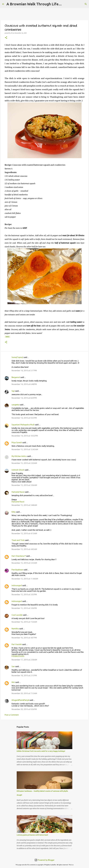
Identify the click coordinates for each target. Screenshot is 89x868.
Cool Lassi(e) (17, 615)
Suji (13, 391)
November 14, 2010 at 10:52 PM (25, 436)
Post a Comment (12, 715)
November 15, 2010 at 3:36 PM (24, 608)
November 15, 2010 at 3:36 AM (24, 485)
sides (7, 337)
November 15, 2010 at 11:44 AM (25, 579)
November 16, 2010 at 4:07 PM (24, 638)
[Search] (86, 4)
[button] (6, 38)
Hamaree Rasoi (18, 492)
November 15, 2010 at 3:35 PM (24, 594)
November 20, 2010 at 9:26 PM (24, 709)
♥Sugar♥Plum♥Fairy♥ (20, 700)
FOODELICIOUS (18, 656)
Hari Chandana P (19, 556)
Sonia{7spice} (17, 357)
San (13, 666)
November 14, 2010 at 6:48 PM (24, 384)
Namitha (15, 629)
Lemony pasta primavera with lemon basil (32, 835)
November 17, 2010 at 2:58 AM (24, 660)
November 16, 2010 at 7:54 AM (24, 622)
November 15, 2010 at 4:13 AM (24, 533)
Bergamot (16, 377)
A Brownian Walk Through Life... (34, 4)
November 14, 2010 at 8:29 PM (24, 398)
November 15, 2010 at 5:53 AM (24, 563)
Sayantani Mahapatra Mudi (23, 425)
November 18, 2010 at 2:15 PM (24, 675)
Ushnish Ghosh (18, 470)
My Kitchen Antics (19, 456)
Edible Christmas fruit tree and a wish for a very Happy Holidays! (41, 751)
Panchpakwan (17, 570)
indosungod (17, 585)
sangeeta (15, 405)
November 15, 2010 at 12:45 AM (25, 449)
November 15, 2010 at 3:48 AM (24, 505)
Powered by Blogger (44, 860)
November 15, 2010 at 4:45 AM (24, 549)
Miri (13, 682)
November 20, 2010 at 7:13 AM (24, 693)
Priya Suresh (17, 442)
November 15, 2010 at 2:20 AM (24, 463)
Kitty (14, 512)
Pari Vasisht (17, 644)
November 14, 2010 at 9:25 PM (24, 418)
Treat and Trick (18, 540)
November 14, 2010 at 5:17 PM (24, 371)
